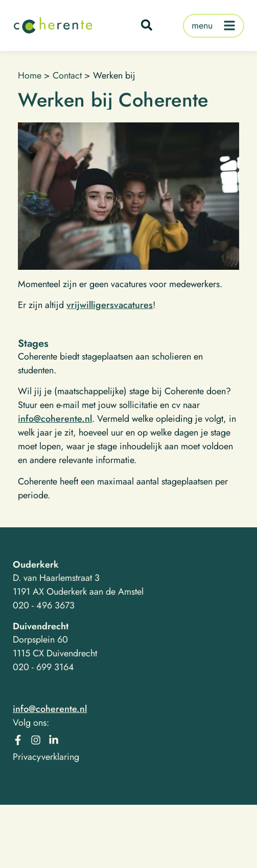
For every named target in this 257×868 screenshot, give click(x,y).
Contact (67, 75)
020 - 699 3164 (43, 667)
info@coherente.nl (55, 419)
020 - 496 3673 (44, 605)
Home (30, 75)
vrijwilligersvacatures (110, 305)
